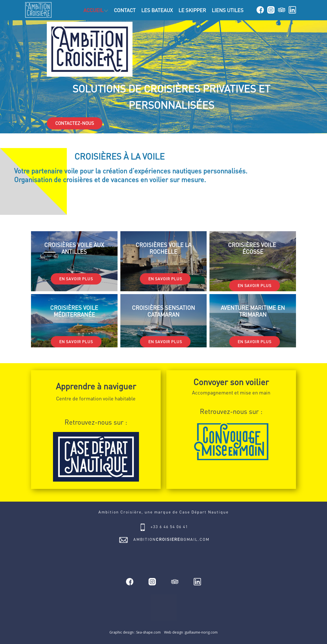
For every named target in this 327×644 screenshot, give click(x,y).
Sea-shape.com (148, 632)
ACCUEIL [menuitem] (93, 10)
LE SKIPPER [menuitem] (192, 10)
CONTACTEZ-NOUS (75, 123)
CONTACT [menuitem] (125, 10)
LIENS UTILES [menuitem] (228, 10)
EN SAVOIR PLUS (76, 279)
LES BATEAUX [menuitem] (157, 10)
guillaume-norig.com (201, 632)
